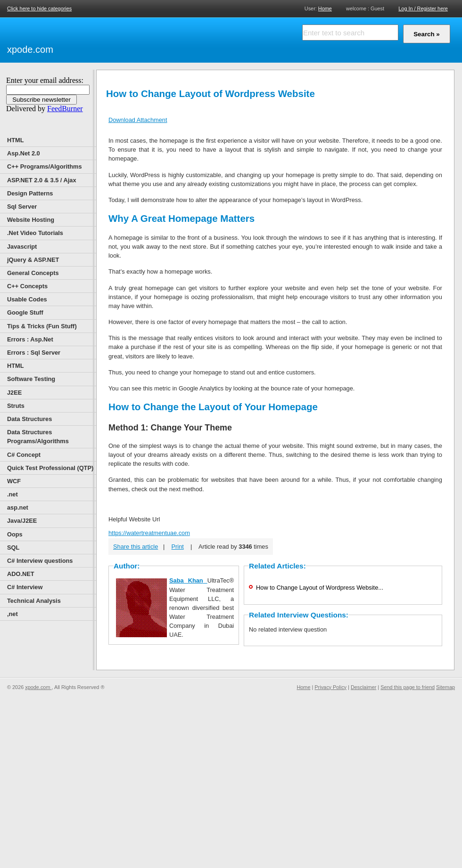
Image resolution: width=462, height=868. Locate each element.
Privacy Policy (330, 687)
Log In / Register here (423, 8)
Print (178, 547)
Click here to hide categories (39, 8)
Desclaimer (363, 687)
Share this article (136, 547)
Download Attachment (138, 120)
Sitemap (445, 687)
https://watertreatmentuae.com (149, 533)
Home (325, 8)
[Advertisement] (115, 39)
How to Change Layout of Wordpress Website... (320, 588)
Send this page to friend (408, 687)
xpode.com (30, 49)
